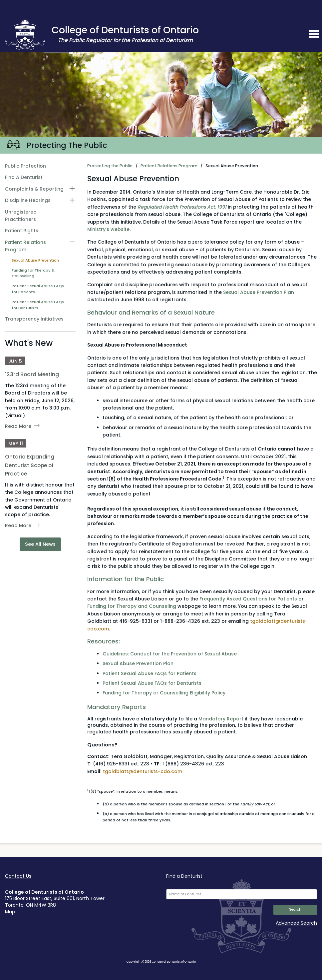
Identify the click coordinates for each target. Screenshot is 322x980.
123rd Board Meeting (32, 374)
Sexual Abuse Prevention (35, 260)
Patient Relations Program (25, 246)
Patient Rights (22, 231)
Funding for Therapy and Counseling (132, 606)
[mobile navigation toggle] (314, 34)
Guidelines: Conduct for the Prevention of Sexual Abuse (170, 654)
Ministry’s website (108, 229)
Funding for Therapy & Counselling (33, 273)
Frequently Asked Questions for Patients (248, 599)
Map (10, 912)
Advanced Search (296, 923)
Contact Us (18, 876)
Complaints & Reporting (34, 189)
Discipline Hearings (28, 200)
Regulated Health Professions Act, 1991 (182, 207)
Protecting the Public (110, 166)
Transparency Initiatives (34, 319)
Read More (18, 426)
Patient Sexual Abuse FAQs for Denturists (38, 305)
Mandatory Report (221, 719)
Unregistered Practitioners (21, 216)
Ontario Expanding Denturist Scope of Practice (30, 465)
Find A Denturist (24, 177)
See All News (40, 544)
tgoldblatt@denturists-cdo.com (143, 771)
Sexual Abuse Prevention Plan (259, 292)
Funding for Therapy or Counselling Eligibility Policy (164, 693)
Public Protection (25, 166)
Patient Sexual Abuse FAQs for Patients (38, 289)
